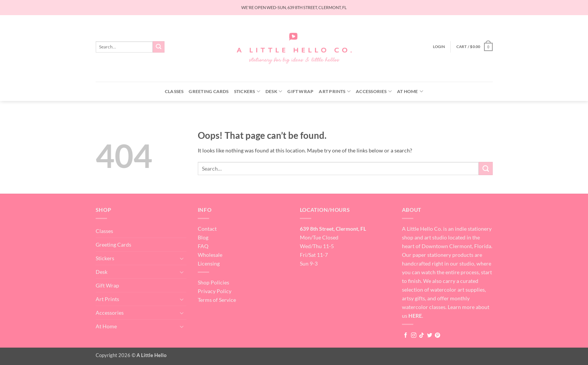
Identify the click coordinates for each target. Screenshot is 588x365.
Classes (174, 91)
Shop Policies (213, 282)
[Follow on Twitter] (430, 335)
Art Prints (335, 91)
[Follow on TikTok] (422, 335)
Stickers (247, 91)
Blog (203, 237)
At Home (410, 91)
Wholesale (210, 255)
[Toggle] (182, 258)
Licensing (209, 263)
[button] (439, 47)
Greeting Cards (209, 91)
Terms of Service (217, 300)
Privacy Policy (215, 291)
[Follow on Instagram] (414, 335)
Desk (274, 91)
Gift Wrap (300, 91)
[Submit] (159, 47)
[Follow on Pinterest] (438, 335)
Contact (207, 229)
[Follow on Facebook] (406, 335)
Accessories (374, 91)
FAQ (203, 246)
